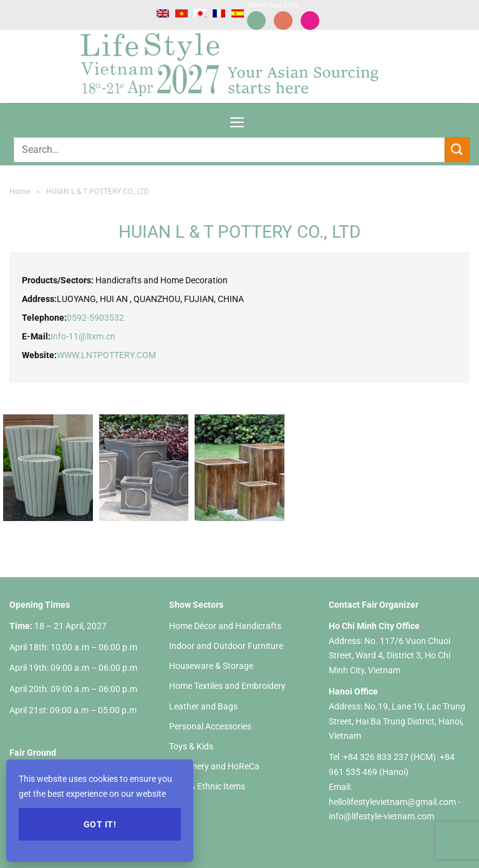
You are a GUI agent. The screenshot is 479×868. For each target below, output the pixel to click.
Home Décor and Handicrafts (225, 626)
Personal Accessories (210, 726)
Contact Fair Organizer (374, 605)
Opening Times (40, 605)
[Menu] (237, 118)
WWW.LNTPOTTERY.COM (106, 355)
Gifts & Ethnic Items (207, 786)
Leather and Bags (203, 706)
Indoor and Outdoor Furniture (226, 646)
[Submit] (457, 149)
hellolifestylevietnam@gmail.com (393, 802)
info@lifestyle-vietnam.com (381, 816)
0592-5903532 (95, 318)
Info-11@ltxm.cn (83, 336)
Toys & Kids (191, 746)
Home (20, 192)
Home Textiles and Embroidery (227, 686)
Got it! (100, 824)
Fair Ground (33, 753)
